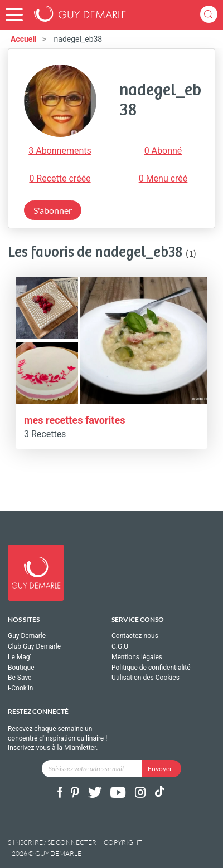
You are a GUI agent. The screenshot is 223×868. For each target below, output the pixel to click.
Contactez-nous (135, 636)
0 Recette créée (60, 178)
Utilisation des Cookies (146, 678)
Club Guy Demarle (34, 646)
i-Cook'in (20, 688)
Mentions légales (137, 657)
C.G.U (120, 646)
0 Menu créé (163, 178)
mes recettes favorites (74, 420)
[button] (14, 15)
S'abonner (53, 210)
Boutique (21, 668)
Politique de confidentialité (151, 668)
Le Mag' (20, 657)
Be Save (20, 678)
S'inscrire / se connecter (52, 842)
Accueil (24, 39)
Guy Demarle (27, 636)
